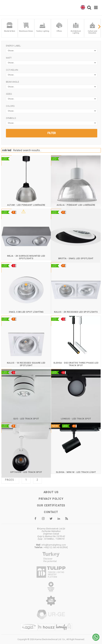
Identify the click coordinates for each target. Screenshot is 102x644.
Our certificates (51, 505)
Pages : (10, 480)
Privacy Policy (51, 499)
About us (51, 492)
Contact (51, 512)
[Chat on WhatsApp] (96, 640)
